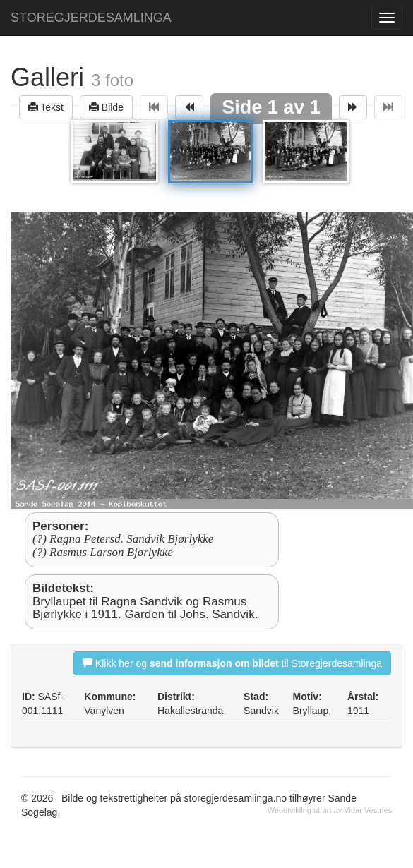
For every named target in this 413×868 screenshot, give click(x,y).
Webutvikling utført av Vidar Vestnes (330, 810)
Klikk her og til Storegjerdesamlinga (232, 663)
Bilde (106, 107)
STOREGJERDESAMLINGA (91, 18)
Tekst (46, 107)
